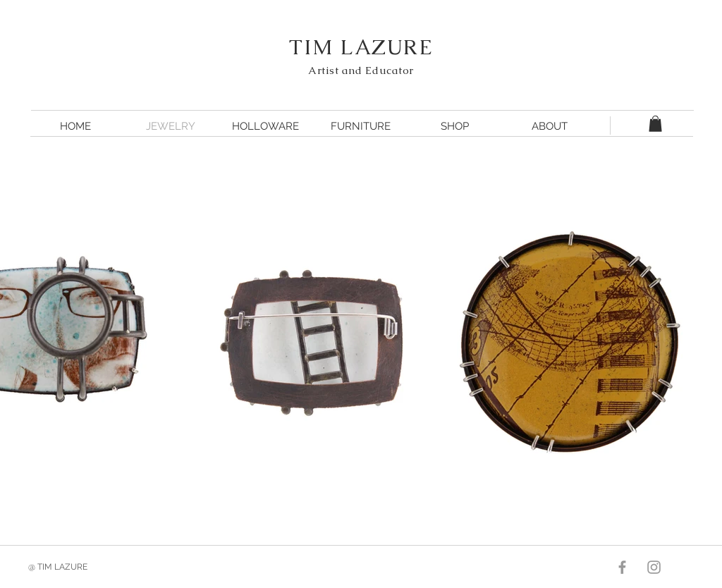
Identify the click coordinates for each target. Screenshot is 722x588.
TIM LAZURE (361, 47)
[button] (655, 124)
